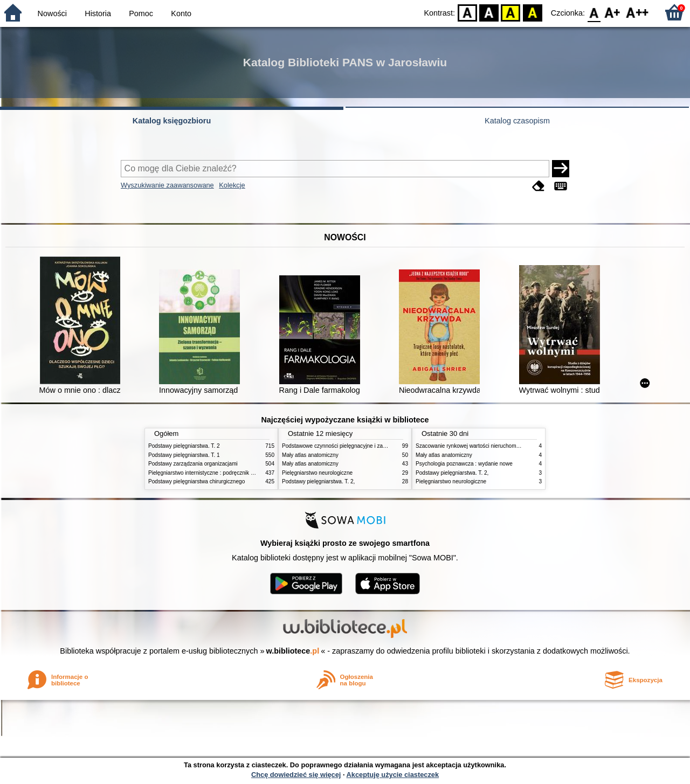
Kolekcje (232, 185)
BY (532, 12)
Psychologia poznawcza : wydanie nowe (464, 464)
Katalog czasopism (517, 121)
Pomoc (141, 13)
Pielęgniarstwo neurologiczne (317, 473)
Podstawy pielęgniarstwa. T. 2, (318, 481)
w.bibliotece (293, 651)
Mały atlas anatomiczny (310, 455)
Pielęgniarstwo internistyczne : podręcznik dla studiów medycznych (229, 473)
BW (489, 12)
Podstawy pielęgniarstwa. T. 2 (184, 446)
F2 (637, 12)
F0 (594, 12)
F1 (613, 12)
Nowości (52, 13)
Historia (98, 13)
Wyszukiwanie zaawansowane (167, 185)
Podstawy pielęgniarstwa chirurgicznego (196, 481)
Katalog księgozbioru (172, 121)
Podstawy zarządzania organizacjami (193, 464)
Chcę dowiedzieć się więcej (296, 775)
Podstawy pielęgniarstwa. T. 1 (184, 455)
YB (511, 12)
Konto (181, 13)
